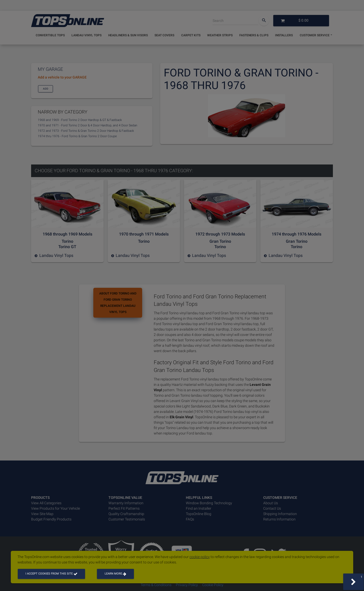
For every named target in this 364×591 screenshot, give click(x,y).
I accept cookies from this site (51, 574)
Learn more (115, 574)
